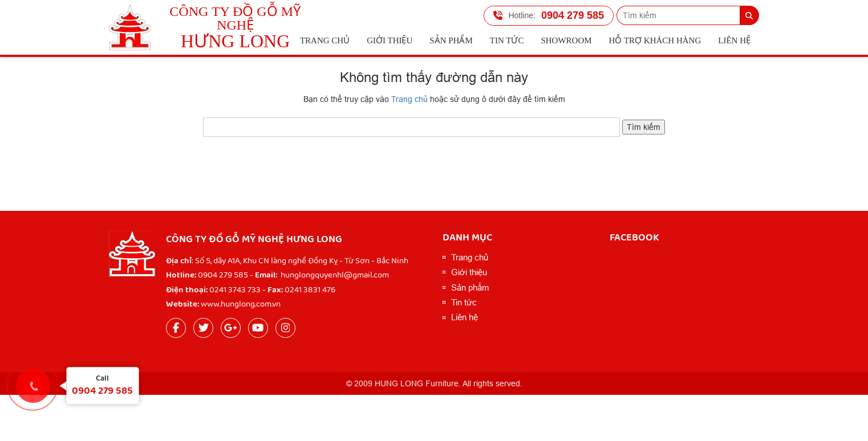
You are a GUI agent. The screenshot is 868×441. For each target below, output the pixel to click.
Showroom (566, 40)
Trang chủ (325, 40)
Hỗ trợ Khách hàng (655, 40)
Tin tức (507, 40)
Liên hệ (734, 40)
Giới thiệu (390, 40)
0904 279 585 (549, 16)
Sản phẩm (451, 40)
